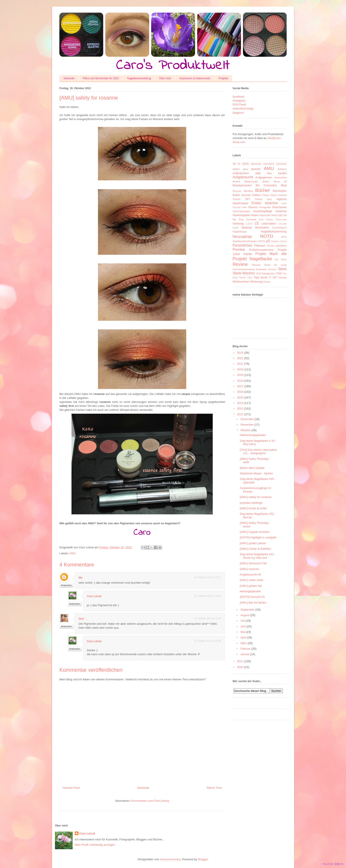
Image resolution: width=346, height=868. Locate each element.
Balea (266, 181)
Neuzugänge (242, 237)
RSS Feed (239, 105)
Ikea (261, 220)
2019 (240, 375)
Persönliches (242, 245)
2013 (240, 409)
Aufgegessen (264, 177)
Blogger (203, 859)
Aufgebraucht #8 (250, 575)
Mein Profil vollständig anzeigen (95, 845)
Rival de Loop (275, 265)
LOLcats (282, 224)
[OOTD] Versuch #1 (252, 597)
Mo (80, 578)
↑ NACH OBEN (332, 864)
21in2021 (269, 164)
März (244, 643)
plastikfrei (281, 246)
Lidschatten (269, 224)
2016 (240, 392)
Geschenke (279, 207)
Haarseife (265, 215)
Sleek (282, 269)
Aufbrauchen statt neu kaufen (260, 173)
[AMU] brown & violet (253, 508)
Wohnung (256, 282)
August (245, 615)
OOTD (261, 241)
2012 (240, 414)
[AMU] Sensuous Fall (253, 563)
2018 (240, 381)
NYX (284, 237)
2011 (240, 661)
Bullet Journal (242, 195)
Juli (243, 621)
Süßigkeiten (268, 273)
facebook (238, 97)
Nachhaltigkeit (279, 228)
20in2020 (256, 164)
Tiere (250, 278)
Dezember (247, 419)
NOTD (267, 236)
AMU (72, 553)
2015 (240, 397)
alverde (256, 169)
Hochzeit (251, 219)
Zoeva (267, 282)
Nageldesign (240, 231)
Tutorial (282, 277)
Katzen (270, 220)
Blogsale (237, 191)
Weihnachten (241, 282)
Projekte (223, 78)
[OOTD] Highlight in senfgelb (258, 537)
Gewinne (281, 211)
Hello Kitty (277, 215)
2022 (240, 358)
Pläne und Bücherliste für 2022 (101, 78)
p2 (268, 241)
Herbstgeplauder (250, 591)
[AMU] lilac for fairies (253, 603)
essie (284, 203)
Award (236, 181)
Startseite (69, 78)
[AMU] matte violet (251, 580)
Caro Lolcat (94, 596)
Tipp (256, 277)
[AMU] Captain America (255, 532)
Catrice (256, 195)
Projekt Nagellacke (252, 259)
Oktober (246, 430)
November (247, 425)
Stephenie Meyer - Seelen (256, 473)
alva (245, 169)
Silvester (272, 269)
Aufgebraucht (243, 177)
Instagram (239, 101)
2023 (240, 353)
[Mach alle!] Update (252, 468)
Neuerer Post (71, 788)
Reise (284, 259)
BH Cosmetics (266, 185)
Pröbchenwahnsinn (261, 250)
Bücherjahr (280, 191)
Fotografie (265, 207)
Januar (245, 654)
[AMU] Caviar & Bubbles (255, 549)
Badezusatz (251, 181)
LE (257, 223)
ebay (270, 199)
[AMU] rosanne (249, 569)
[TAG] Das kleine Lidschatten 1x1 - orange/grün (258, 452)
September (248, 610)
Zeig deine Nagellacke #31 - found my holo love (258, 556)
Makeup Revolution (255, 227)
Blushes (248, 191)
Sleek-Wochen (244, 273)
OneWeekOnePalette (245, 241)
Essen (257, 203)
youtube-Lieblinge (251, 503)
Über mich (165, 78)
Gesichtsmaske (241, 211)
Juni (243, 626)
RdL (277, 259)
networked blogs (243, 108)
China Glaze (269, 195)
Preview (239, 250)
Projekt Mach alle (271, 254)
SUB (258, 274)
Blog (284, 185)
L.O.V (249, 224)
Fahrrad (237, 207)
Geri (81, 619)
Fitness (253, 207)
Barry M (280, 181)
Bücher (263, 190)
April (243, 637)
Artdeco (282, 169)
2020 (240, 369)
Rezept (256, 265)
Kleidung (238, 224)
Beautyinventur (242, 185)
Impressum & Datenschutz (195, 78)
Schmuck (261, 269)
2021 (240, 364)
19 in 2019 (241, 164)
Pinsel (271, 246)
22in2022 (281, 164)
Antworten (66, 585)
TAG (279, 273)
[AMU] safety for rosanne (256, 497)
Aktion (236, 169)
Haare (255, 215)
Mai (243, 632)
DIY (248, 199)
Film (244, 207)
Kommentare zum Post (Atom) (150, 801)
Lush (235, 227)
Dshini (258, 199)
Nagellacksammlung (139, 78)
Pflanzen (260, 246)
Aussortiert (280, 177)
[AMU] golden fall (251, 586)
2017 (240, 386)
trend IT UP (269, 277)
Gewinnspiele (241, 215)
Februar (246, 649)
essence (271, 203)
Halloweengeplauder (253, 435)
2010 (240, 667)
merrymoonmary (170, 859)
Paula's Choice (279, 241)
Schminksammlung (244, 269)
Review (240, 264)
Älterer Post (214, 788)
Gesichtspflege (263, 211)
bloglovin (238, 113)
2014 (240, 403)
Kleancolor (281, 220)
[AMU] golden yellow (253, 543)
